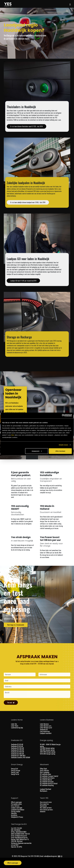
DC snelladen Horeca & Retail (49, 783)
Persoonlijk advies (16, 804)
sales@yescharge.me (50, 856)
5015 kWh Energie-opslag (48, 754)
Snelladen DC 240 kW (17, 750)
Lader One (14, 724)
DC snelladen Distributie (47, 778)
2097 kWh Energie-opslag (48, 752)
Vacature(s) (43, 806)
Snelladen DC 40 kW (17, 744)
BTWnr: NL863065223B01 (19, 832)
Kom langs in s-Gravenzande (16, 625)
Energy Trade (15, 772)
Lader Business (44, 724)
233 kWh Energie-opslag (47, 748)
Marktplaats (44, 791)
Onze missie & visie (46, 802)
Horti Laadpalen (45, 772)
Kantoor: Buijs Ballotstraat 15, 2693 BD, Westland (20, 840)
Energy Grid (15, 769)
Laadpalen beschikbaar (18, 810)
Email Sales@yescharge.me (19, 837)
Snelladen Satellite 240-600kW (21, 757)
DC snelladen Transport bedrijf (49, 776)
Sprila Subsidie (44, 770)
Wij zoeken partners (46, 808)
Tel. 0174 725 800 (17, 828)
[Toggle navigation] (70, 4)
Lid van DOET (15, 845)
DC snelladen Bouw (45, 774)
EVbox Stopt (43, 769)
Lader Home (15, 726)
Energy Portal (15, 774)
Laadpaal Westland (46, 789)
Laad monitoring (45, 731)
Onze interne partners (46, 810)
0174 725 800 (35, 856)
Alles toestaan (60, 451)
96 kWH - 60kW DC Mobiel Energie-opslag (50, 745)
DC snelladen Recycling (47, 785)
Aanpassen (37, 451)
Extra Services (15, 806)
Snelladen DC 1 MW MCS (18, 756)
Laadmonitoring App (17, 728)
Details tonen (63, 445)
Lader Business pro (46, 726)
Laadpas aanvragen (17, 808)
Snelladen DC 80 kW (17, 746)
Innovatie (43, 811)
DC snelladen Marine (46, 780)
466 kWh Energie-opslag (47, 750)
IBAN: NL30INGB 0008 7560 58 (21, 834)
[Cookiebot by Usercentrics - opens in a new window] (63, 416)
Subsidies (14, 813)
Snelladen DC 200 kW (17, 748)
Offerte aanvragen (16, 802)
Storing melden (16, 811)
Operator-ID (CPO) (16, 847)
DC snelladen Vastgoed (47, 782)
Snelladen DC (44, 730)
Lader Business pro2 (46, 728)
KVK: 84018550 (16, 830)
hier (13, 435)
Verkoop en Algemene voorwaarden (21, 843)
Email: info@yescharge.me (19, 836)
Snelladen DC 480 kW (17, 754)
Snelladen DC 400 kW (18, 752)
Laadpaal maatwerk (46, 733)
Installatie (14, 815)
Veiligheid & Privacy (17, 817)
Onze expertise (44, 804)
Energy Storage (16, 770)
